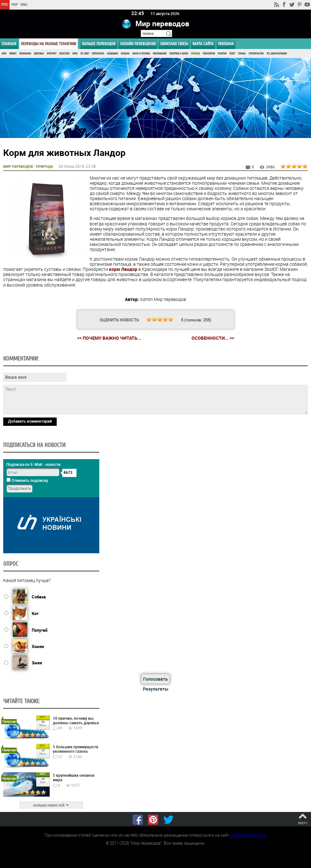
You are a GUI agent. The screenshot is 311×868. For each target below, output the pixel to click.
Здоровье (39, 54)
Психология (209, 54)
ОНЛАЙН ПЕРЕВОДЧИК (138, 44)
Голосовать (155, 679)
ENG (24, 4)
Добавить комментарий (30, 421)
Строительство (256, 54)
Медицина (112, 54)
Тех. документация (277, 54)
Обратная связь (174, 44)
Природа (195, 54)
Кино (75, 54)
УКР (15, 4)
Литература (98, 54)
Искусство (64, 54)
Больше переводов (99, 44)
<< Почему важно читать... (109, 338)
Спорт (232, 54)
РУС (5, 4)
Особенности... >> (213, 338)
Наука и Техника (141, 54)
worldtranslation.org (248, 835)
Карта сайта (203, 44)
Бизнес (13, 54)
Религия (222, 54)
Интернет (52, 54)
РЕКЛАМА (226, 44)
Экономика (25, 54)
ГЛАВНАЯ (9, 44)
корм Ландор (123, 269)
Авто (4, 54)
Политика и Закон (179, 54)
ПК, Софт (85, 54)
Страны (242, 54)
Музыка (125, 54)
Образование (160, 54)
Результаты (156, 689)
